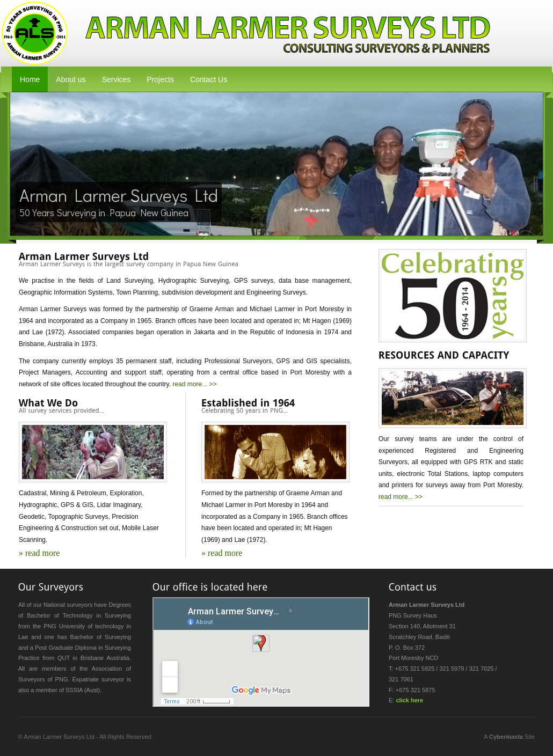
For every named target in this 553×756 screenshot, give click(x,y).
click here (409, 700)
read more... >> (194, 384)
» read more (39, 553)
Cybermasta (506, 737)
